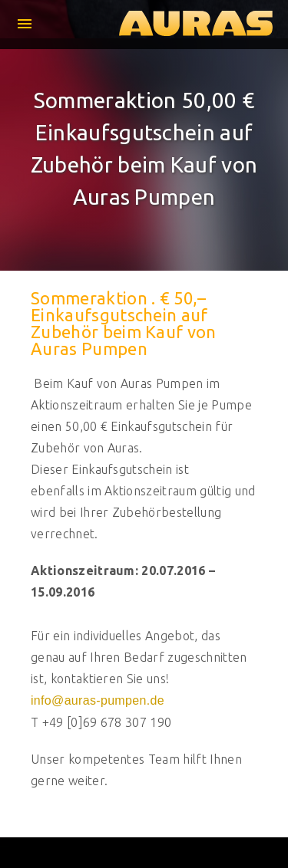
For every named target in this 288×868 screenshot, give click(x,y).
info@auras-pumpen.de (98, 700)
